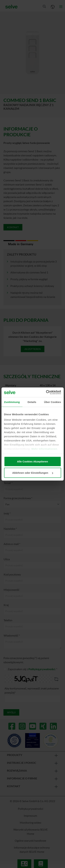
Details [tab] (32, 402)
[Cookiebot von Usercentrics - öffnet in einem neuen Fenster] (46, 392)
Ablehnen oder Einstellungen (33, 473)
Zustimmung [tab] (12, 402)
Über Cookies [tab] (53, 402)
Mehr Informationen (44, 449)
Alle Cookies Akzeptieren (32, 461)
